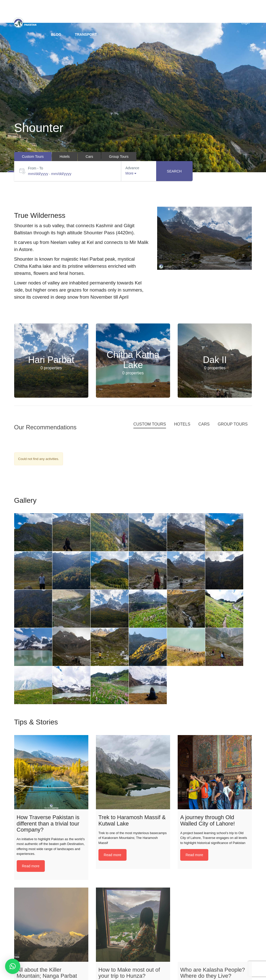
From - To (36, 168)
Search (174, 171)
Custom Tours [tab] (33, 157)
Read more (31, 866)
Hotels (209, 11)
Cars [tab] (89, 157)
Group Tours (142, 11)
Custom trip (103, 11)
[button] (13, 966)
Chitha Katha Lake (133, 360)
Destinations (64, 11)
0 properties (51, 368)
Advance (132, 168)
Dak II (215, 360)
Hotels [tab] (65, 157)
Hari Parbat (51, 360)
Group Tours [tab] (119, 157)
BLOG (56, 34)
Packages (178, 11)
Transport (86, 34)
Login (245, 23)
